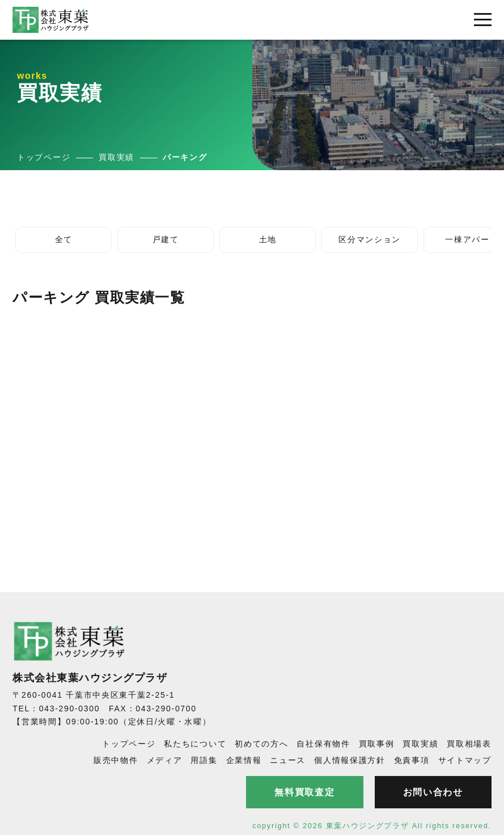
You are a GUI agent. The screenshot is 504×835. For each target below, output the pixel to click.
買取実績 (420, 744)
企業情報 (244, 760)
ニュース (288, 760)
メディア (165, 760)
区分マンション (370, 239)
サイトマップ (465, 760)
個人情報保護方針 (350, 760)
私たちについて (195, 744)
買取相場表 (469, 744)
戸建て (166, 239)
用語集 (204, 760)
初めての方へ (261, 744)
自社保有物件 (323, 744)
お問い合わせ (433, 792)
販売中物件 (116, 760)
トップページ (129, 744)
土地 (268, 239)
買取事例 (377, 744)
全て (64, 239)
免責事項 (412, 760)
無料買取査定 (304, 792)
